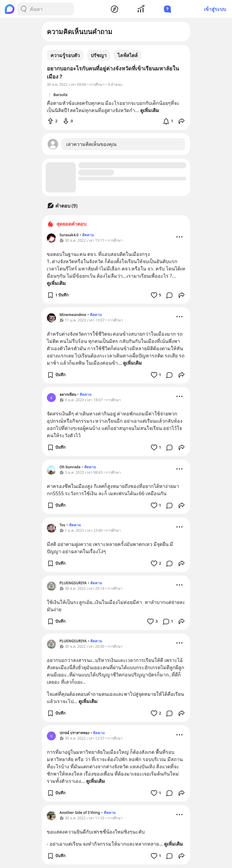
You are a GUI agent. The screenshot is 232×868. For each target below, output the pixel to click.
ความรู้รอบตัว (65, 55)
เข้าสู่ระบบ (215, 9)
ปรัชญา (99, 55)
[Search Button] (24, 9)
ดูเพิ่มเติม (56, 283)
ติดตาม (88, 235)
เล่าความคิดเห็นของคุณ (91, 144)
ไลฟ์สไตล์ (128, 55)
